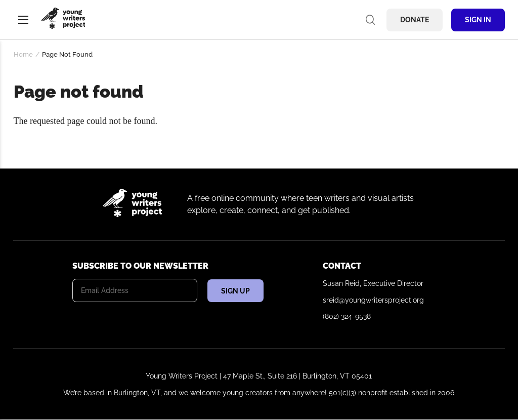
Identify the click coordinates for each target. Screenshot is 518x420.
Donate (415, 20)
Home (23, 54)
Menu (23, 20)
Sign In (478, 20)
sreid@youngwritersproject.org (373, 300)
